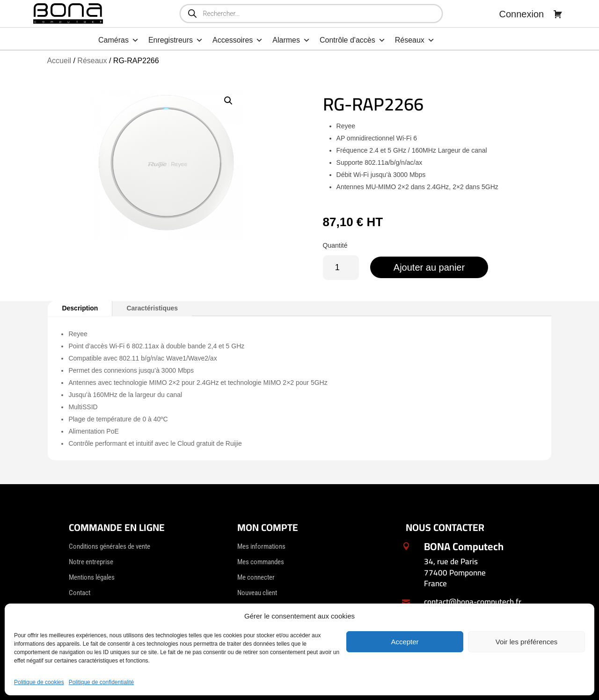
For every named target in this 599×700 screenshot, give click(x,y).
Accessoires (238, 40)
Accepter (405, 642)
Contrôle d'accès (353, 40)
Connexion (522, 14)
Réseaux (415, 40)
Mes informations (261, 546)
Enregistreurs (176, 40)
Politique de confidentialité (101, 682)
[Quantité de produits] (341, 268)
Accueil (59, 61)
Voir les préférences (527, 642)
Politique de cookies (39, 682)
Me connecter (256, 577)
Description (80, 308)
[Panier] (558, 14)
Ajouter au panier (429, 267)
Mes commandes (261, 562)
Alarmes (291, 40)
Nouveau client (257, 593)
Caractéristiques (152, 308)
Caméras (119, 40)
